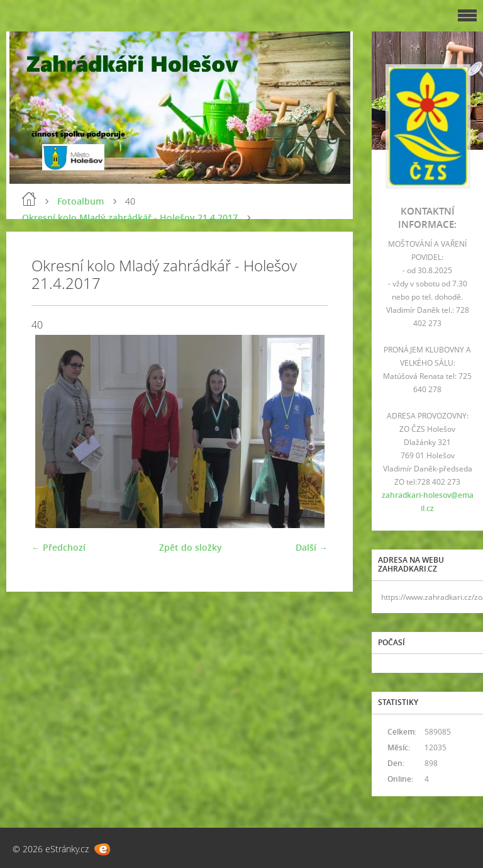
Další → (312, 547)
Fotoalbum (80, 201)
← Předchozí (58, 547)
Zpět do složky (191, 547)
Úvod (29, 199)
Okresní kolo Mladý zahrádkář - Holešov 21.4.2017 (130, 217)
